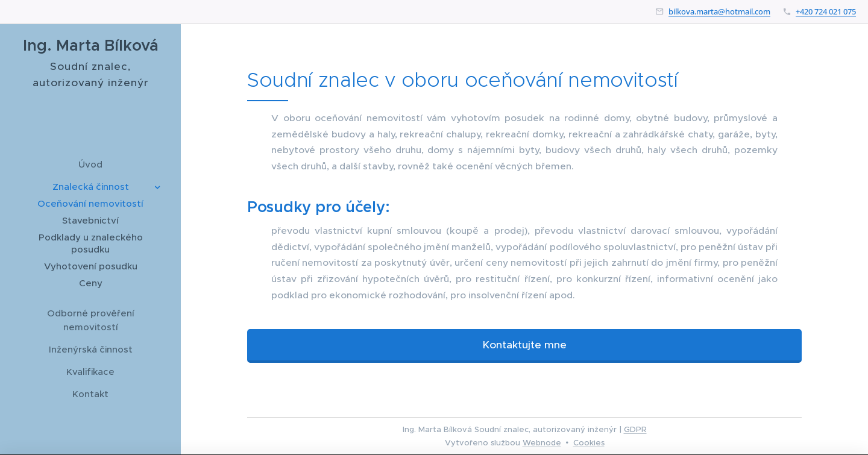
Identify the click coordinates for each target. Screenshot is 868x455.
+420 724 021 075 (826, 11)
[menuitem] (90, 164)
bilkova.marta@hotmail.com (719, 11)
